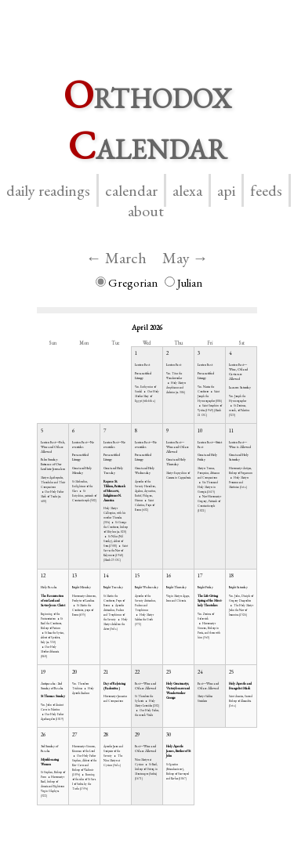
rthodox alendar (147, 120)
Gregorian (127, 282)
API (226, 190)
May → (185, 258)
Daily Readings (48, 190)
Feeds (266, 190)
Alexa (187, 190)
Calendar (131, 190)
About (146, 211)
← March (116, 258)
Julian (183, 282)
